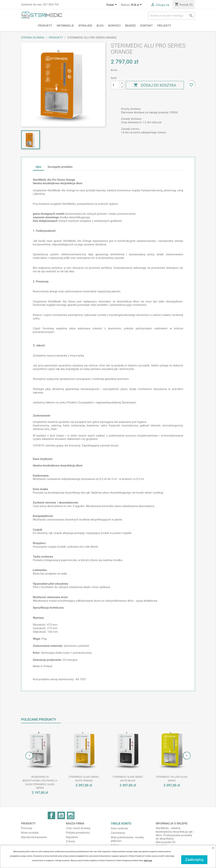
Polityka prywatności (78, 833)
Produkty (45, 26)
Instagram (71, 815)
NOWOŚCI (114, 26)
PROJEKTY (164, 26)
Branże (130, 26)
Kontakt (147, 26)
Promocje (27, 828)
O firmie (71, 841)
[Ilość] (115, 85)
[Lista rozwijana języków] (112, 5)
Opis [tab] (39, 167)
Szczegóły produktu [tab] (60, 167)
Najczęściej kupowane (34, 837)
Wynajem (85, 26)
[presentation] (29, 756)
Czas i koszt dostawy (78, 828)
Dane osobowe (120, 828)
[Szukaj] (171, 16)
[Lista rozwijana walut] (137, 5)
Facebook (51, 815)
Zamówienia (118, 833)
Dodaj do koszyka (155, 85)
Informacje (65, 26)
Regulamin (72, 837)
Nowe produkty (30, 833)
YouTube (61, 815)
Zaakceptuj (194, 860)
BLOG (100, 26)
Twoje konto (121, 824)
